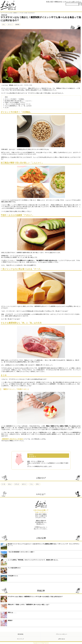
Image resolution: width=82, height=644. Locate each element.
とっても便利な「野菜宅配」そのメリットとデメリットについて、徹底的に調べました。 (33, 560)
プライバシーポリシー (62, 634)
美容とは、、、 (12, 613)
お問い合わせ (62, 639)
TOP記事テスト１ (13, 576)
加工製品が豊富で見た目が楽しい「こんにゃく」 (19, 101)
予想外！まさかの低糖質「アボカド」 (16, 102)
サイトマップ (20, 639)
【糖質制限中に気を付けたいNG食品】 (12, 439)
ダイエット (10, 24)
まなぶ (10, 484)
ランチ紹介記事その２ (14, 568)
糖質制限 (17, 24)
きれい (4, 24)
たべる (3, 484)
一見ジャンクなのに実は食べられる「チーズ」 (18, 104)
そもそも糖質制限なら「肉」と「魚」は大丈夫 (18, 106)
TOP (1, 13)
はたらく (24, 484)
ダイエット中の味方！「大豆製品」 (15, 99)
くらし (31, 484)
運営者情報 (20, 634)
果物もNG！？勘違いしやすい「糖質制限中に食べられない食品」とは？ (29, 605)
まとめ (7, 107)
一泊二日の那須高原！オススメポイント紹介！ (21, 552)
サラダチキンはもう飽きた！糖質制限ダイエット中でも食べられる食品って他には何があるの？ (35, 597)
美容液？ (10, 620)
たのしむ (17, 484)
